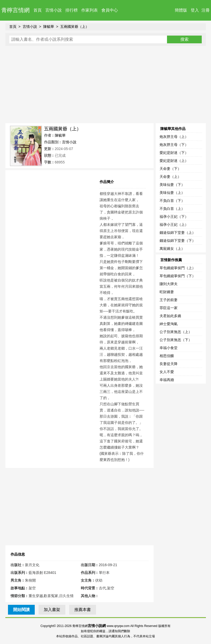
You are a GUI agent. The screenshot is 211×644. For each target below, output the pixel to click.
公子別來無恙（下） (176, 340)
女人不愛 (167, 372)
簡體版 (181, 10)
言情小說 (54, 10)
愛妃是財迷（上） (174, 161)
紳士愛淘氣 (169, 324)
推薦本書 (83, 610)
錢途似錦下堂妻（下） (178, 241)
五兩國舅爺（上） (75, 27)
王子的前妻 (169, 300)
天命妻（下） (170, 169)
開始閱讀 (21, 610)
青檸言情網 (15, 10)
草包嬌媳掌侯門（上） (178, 268)
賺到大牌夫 (169, 284)
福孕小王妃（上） (174, 225)
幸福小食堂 (169, 348)
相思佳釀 (167, 356)
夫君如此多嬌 (170, 316)
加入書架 (52, 610)
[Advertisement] (106, 85)
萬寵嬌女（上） (172, 249)
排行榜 (72, 10)
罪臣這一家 (169, 308)
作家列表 (90, 10)
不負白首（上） (172, 209)
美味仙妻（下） (172, 185)
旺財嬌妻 (167, 292)
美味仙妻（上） (172, 193)
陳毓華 (49, 27)
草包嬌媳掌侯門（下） (178, 276)
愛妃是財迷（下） (174, 153)
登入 (195, 10)
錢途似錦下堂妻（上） (178, 233)
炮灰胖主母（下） (174, 145)
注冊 (206, 10)
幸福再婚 (167, 380)
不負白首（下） (172, 201)
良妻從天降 (169, 364)
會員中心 (110, 10)
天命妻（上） (170, 177)
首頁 (38, 10)
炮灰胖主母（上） (174, 137)
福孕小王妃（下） (174, 217)
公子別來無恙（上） (176, 332)
